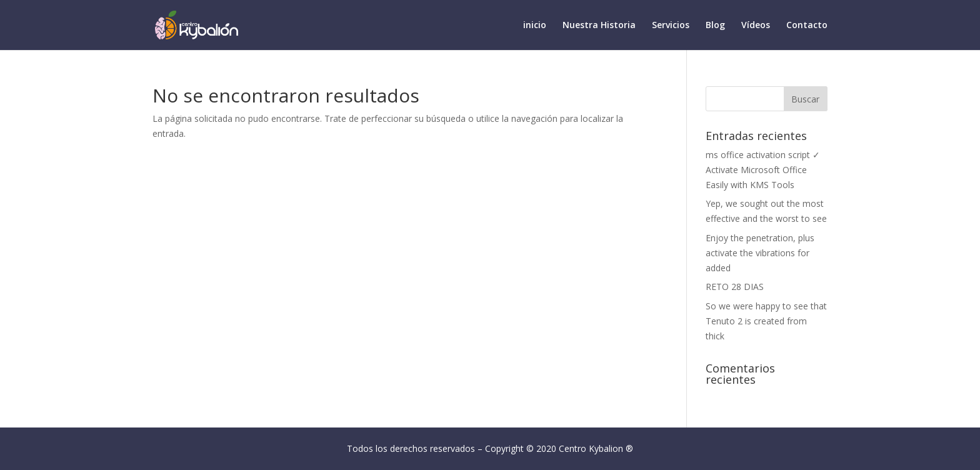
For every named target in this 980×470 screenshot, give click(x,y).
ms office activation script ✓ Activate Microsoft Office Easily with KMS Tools (763, 170)
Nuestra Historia (599, 26)
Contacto (807, 26)
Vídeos (756, 26)
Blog (715, 26)
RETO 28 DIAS (735, 287)
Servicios (671, 26)
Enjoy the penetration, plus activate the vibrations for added (760, 253)
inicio (535, 26)
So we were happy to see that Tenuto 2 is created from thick (766, 321)
